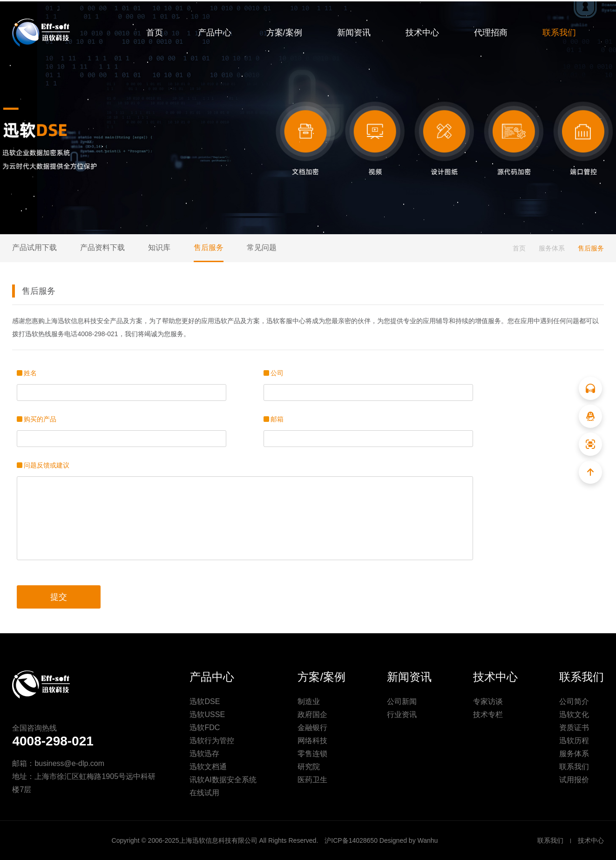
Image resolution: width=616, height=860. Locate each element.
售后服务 (209, 247)
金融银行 (312, 728)
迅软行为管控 (212, 741)
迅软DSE (205, 701)
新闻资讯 (354, 33)
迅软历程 (574, 741)
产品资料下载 (102, 247)
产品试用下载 (34, 247)
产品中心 (215, 33)
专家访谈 (488, 701)
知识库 (159, 247)
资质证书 (574, 728)
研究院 (309, 767)
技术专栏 (488, 714)
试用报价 (574, 780)
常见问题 (262, 247)
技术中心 (422, 33)
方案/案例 (284, 33)
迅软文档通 (208, 767)
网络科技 (312, 741)
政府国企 (312, 714)
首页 (155, 33)
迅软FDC (205, 728)
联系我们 (559, 33)
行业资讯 (402, 714)
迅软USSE (207, 714)
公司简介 (574, 701)
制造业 (309, 701)
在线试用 (204, 793)
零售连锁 (312, 754)
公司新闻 (402, 701)
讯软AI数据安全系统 (223, 780)
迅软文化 (574, 714)
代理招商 (491, 33)
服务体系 (552, 248)
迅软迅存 (204, 754)
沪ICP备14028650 (351, 840)
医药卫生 (312, 780)
